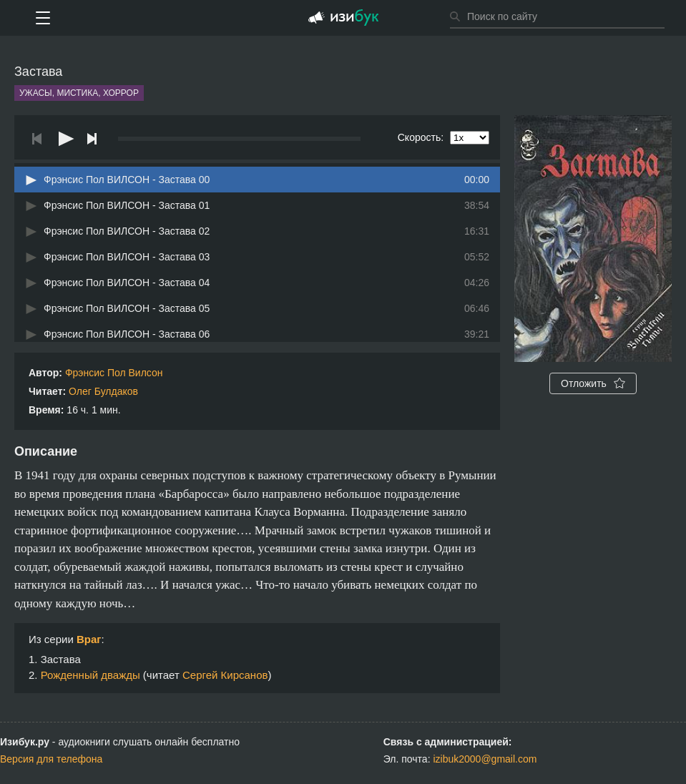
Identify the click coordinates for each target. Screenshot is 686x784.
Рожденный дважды (90, 675)
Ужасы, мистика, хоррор (79, 93)
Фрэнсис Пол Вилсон (114, 373)
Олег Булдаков (103, 391)
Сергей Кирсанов (225, 675)
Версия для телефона (51, 759)
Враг (89, 639)
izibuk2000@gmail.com (485, 759)
